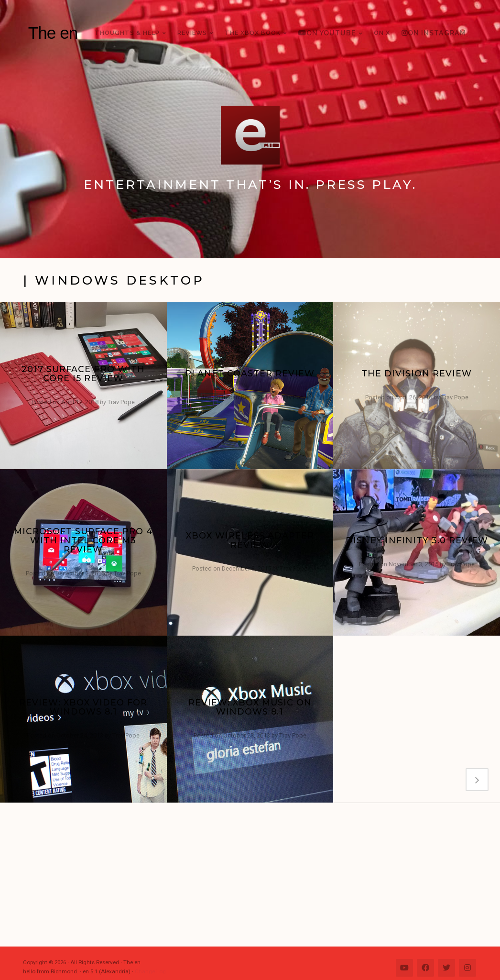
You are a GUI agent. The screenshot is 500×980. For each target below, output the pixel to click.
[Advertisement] (255, 875)
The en (53, 33)
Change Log (150, 971)
